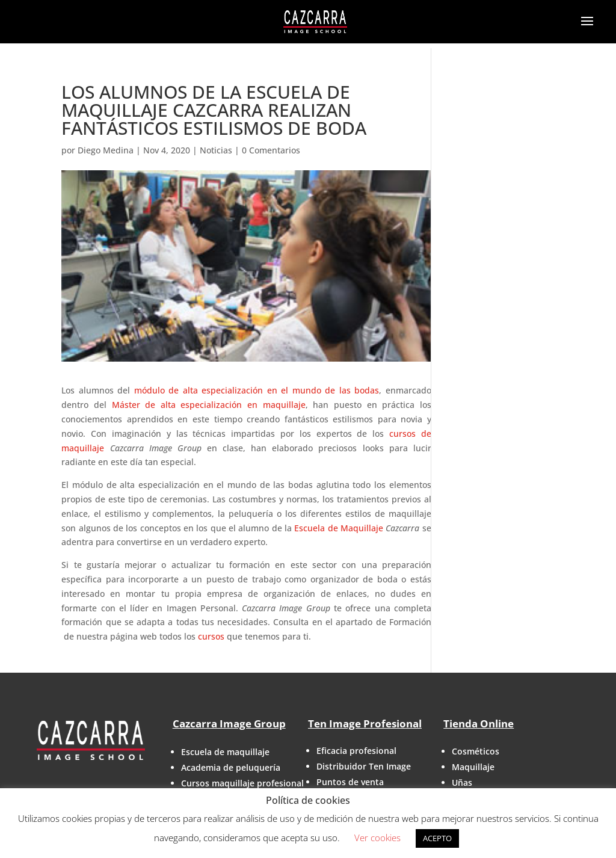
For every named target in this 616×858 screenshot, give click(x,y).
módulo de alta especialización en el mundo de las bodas (257, 390)
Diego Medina (106, 150)
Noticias (216, 150)
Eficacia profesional (356, 751)
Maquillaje (473, 767)
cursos (211, 636)
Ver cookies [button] (377, 838)
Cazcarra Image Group (229, 724)
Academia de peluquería (231, 767)
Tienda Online (479, 724)
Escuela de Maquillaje (339, 528)
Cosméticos (476, 751)
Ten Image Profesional (365, 724)
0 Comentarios (271, 150)
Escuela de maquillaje (225, 752)
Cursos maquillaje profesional (242, 783)
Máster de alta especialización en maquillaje (209, 405)
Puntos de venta (350, 782)
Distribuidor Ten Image (364, 766)
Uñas (462, 782)
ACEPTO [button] (437, 838)
